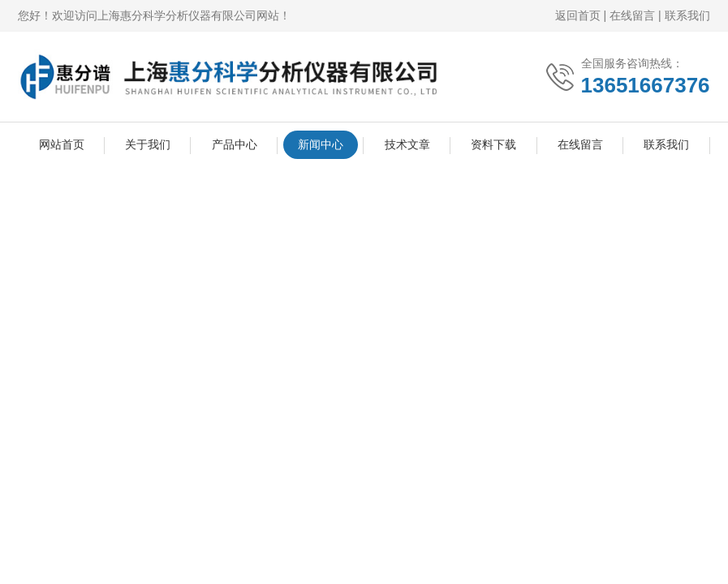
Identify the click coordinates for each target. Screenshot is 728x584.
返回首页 (578, 15)
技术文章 (407, 144)
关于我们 (148, 144)
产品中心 (235, 144)
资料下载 (493, 144)
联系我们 (687, 15)
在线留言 (632, 15)
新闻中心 (321, 144)
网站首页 (62, 144)
